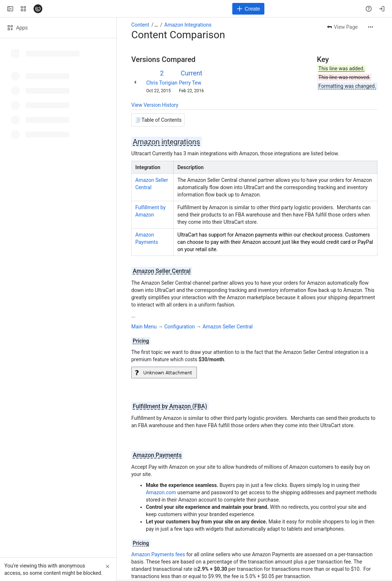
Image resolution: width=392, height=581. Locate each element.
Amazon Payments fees (158, 554)
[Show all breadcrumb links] (156, 25)
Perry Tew (190, 83)
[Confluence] (38, 9)
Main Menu (144, 327)
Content (140, 25)
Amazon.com (161, 492)
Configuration (180, 327)
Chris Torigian (162, 83)
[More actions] (370, 27)
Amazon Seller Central (228, 327)
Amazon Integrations (188, 25)
